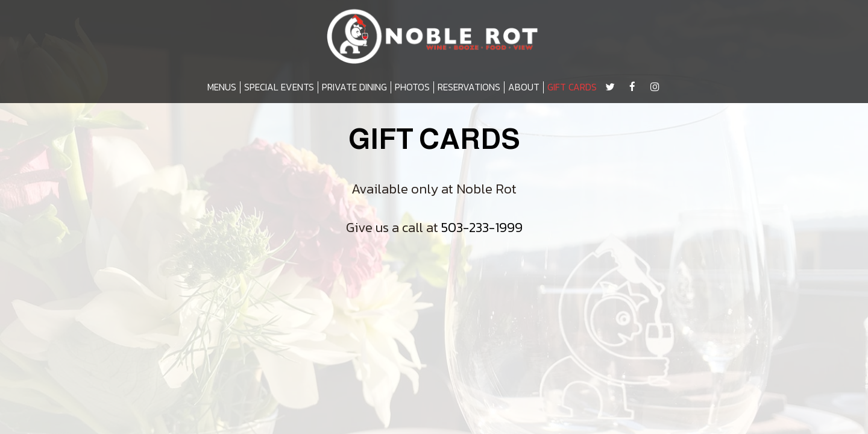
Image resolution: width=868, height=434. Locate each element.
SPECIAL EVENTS (279, 87)
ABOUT (524, 87)
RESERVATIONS (469, 87)
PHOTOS (412, 87)
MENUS (222, 87)
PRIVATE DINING (354, 87)
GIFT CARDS (572, 87)
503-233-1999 (482, 227)
